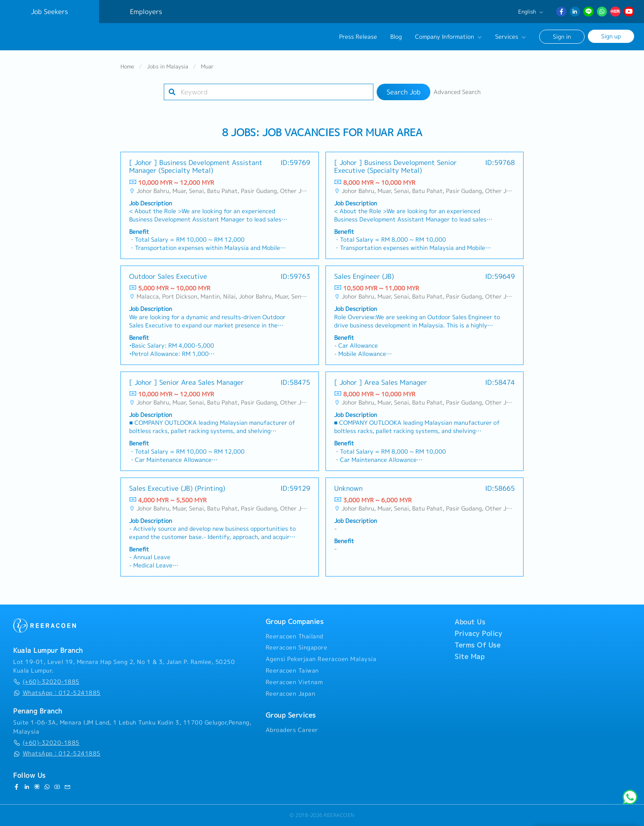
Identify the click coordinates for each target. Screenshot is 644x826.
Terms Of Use (478, 645)
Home (127, 68)
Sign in (562, 36)
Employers (146, 12)
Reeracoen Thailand (295, 636)
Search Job (403, 93)
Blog (396, 37)
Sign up (611, 36)
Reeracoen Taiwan (292, 671)
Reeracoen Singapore (297, 647)
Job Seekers (50, 12)
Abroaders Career (292, 730)
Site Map (469, 657)
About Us (470, 622)
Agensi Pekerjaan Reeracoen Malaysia (321, 659)
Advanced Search (457, 93)
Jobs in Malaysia (167, 68)
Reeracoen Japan (291, 694)
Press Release (358, 37)
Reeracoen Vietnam (294, 682)
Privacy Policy (478, 633)
